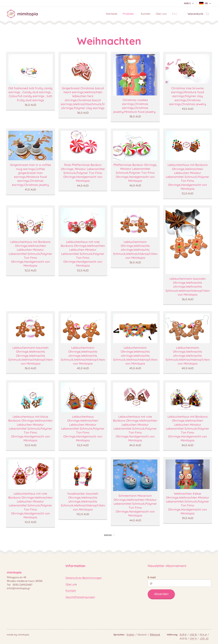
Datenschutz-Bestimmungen (84, 578)
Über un (71, 584)
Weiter (108, 535)
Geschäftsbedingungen (80, 597)
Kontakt (71, 591)
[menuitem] (106, 14)
